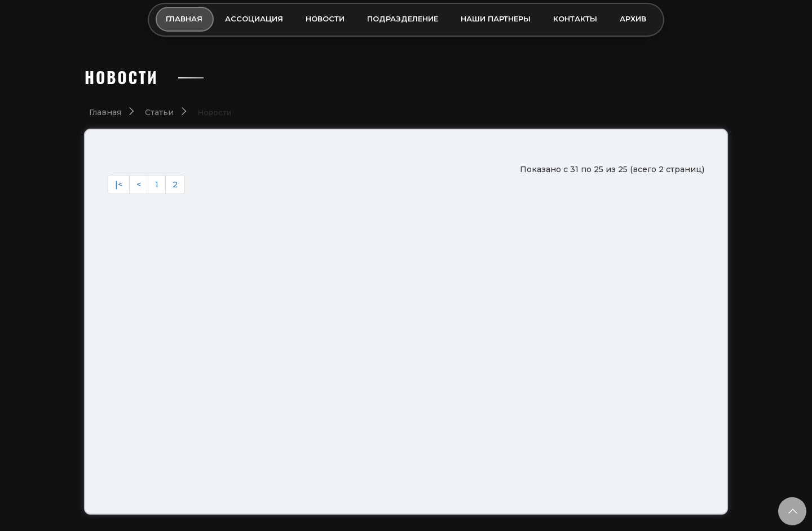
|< (119, 185)
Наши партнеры (496, 19)
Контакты (575, 19)
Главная (184, 19)
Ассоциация (254, 19)
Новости (325, 19)
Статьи (159, 112)
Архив (633, 19)
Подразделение (403, 19)
